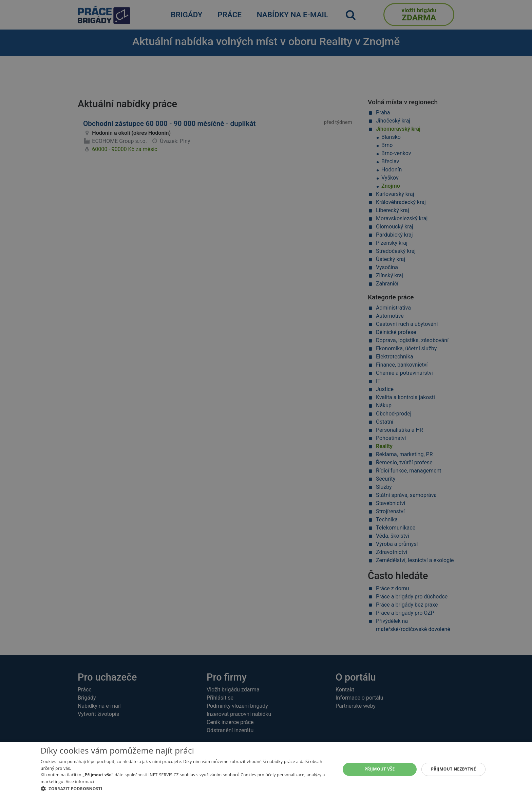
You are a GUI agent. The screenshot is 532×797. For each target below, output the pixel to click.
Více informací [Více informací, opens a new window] (80, 782)
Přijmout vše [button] (379, 769)
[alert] (266, 398)
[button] (186, 789)
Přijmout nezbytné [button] (453, 769)
